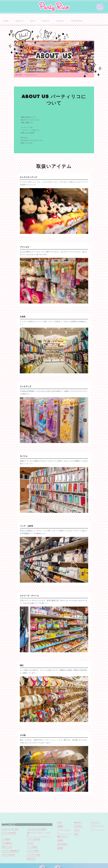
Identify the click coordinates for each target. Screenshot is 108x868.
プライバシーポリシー (98, 827)
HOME (6, 21)
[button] (23, 211)
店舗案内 (60, 826)
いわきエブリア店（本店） (10, 829)
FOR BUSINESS (77, 21)
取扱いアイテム (62, 836)
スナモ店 (30, 843)
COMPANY (60, 21)
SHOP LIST (19, 21)
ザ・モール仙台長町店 (9, 833)
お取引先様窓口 (62, 844)
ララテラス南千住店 (34, 839)
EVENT (76, 834)
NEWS (33, 21)
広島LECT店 (31, 859)
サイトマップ (95, 822)
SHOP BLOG (78, 826)
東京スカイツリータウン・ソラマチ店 (39, 834)
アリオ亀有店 (6, 839)
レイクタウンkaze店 (34, 855)
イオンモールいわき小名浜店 (37, 829)
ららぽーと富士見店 (8, 855)
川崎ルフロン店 (7, 847)
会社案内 (60, 840)
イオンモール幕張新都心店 (10, 851)
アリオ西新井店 (7, 843)
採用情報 (60, 848)
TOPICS (77, 830)
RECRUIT (46, 21)
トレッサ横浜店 (32, 847)
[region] (54, 211)
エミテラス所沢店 (33, 851)
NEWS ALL (78, 822)
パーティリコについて (64, 831)
